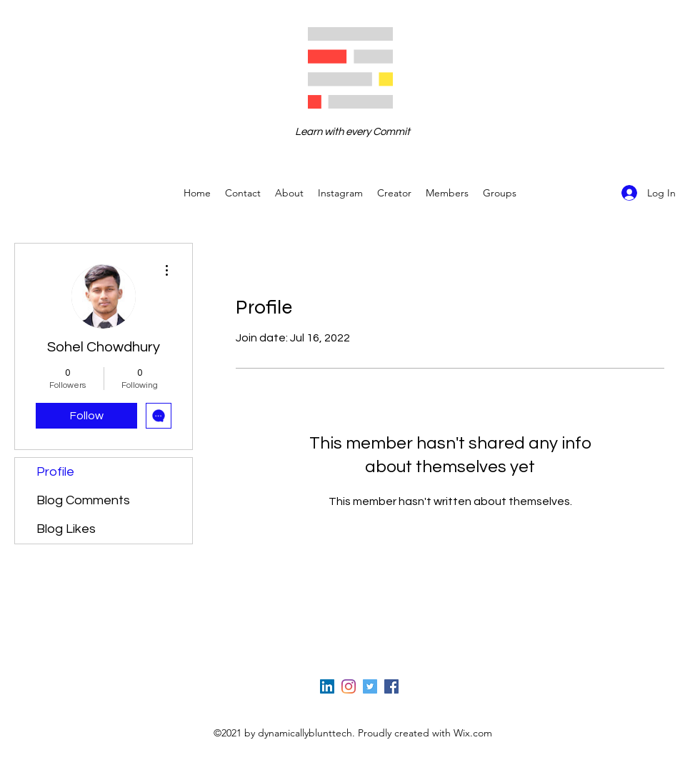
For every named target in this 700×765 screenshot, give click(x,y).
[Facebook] (391, 686)
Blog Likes (66, 529)
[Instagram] (349, 686)
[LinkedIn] (327, 686)
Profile (55, 472)
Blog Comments (83, 500)
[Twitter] (370, 686)
